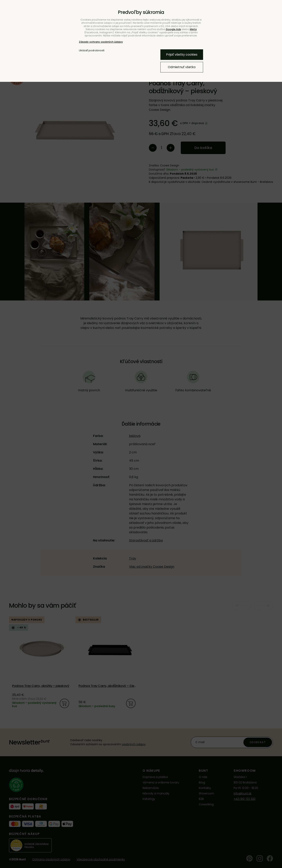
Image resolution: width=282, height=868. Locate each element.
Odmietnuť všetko (182, 67)
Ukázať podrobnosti (92, 51)
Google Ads (173, 29)
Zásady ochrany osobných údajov (101, 42)
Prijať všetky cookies (182, 55)
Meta (193, 29)
